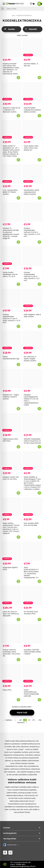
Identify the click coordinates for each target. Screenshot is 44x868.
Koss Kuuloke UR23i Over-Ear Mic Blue (31, 524)
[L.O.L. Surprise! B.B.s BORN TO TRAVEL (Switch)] (12, 174)
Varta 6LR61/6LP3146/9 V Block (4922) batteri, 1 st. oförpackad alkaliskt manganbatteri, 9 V (31, 573)
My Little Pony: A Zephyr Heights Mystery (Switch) (30, 359)
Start (13, 16)
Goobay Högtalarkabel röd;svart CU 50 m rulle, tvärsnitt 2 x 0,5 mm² (32, 276)
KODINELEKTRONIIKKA (24, 16)
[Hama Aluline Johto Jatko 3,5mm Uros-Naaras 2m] (32, 130)
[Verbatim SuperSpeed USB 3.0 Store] (32, 423)
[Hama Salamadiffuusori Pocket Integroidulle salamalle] (32, 674)
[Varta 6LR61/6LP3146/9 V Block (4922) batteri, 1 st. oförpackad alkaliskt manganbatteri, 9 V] (32, 551)
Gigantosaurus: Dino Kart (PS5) (10, 440)
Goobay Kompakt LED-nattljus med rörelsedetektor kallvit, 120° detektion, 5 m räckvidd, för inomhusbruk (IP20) (11, 69)
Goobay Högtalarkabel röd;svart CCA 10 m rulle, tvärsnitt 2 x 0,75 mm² (32, 232)
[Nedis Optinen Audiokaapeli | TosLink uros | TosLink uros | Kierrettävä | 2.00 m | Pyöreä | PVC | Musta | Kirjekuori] (12, 507)
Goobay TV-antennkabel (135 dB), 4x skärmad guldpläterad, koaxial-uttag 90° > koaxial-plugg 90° (11, 233)
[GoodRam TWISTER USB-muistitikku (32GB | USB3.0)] (32, 634)
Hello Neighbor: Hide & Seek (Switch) (32, 316)
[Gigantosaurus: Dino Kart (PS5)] (12, 423)
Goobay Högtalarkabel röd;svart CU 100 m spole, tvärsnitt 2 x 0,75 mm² (12, 319)
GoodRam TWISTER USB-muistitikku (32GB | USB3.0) (32, 652)
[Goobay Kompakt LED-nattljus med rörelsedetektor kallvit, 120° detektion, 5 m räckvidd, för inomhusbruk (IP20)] (12, 48)
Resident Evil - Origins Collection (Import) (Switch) (11, 397)
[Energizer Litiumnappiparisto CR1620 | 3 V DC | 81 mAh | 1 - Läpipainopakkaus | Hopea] (32, 379)
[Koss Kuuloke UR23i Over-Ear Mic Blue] (32, 507)
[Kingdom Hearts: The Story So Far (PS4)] (12, 461)
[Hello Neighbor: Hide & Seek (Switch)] (32, 298)
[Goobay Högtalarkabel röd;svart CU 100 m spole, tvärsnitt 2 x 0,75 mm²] (12, 298)
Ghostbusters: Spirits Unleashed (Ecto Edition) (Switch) (31, 192)
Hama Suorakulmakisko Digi (11, 358)
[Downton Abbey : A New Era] (32, 48)
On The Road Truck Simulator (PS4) (31, 613)
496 (40, 720)
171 (29, 720)
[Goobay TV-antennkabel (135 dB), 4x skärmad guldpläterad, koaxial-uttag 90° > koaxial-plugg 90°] (12, 212)
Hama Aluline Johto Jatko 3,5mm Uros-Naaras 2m (31, 148)
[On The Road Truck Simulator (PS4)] (32, 596)
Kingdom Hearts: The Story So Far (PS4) (11, 478)
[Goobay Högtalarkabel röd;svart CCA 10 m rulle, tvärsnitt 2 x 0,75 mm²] (32, 212)
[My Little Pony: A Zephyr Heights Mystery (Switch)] (32, 341)
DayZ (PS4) (7, 690)
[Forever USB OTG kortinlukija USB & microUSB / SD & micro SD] (12, 634)
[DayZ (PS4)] (12, 674)
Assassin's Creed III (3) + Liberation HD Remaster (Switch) (11, 110)
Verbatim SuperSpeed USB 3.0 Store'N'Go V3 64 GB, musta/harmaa (32, 441)
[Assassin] (12, 92)
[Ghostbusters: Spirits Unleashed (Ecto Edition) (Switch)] (32, 174)
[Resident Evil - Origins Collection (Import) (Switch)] (12, 379)
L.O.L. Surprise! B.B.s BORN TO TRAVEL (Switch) (10, 192)
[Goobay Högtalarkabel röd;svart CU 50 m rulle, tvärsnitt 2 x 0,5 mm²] (32, 256)
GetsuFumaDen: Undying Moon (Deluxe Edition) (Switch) (32, 110)
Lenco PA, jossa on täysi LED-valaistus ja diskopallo (11, 614)
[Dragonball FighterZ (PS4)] (12, 551)
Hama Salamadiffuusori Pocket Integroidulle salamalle (31, 693)
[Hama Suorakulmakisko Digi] (12, 341)
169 (20, 720)
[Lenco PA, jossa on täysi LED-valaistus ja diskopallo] (12, 596)
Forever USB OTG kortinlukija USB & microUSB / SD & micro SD (12, 653)
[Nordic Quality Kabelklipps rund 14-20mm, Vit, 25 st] (12, 256)
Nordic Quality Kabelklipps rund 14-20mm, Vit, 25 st (10, 274)
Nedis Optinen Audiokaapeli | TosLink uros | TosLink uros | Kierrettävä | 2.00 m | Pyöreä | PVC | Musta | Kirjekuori (11, 528)
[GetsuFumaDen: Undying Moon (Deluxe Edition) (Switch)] (32, 92)
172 (34, 720)
